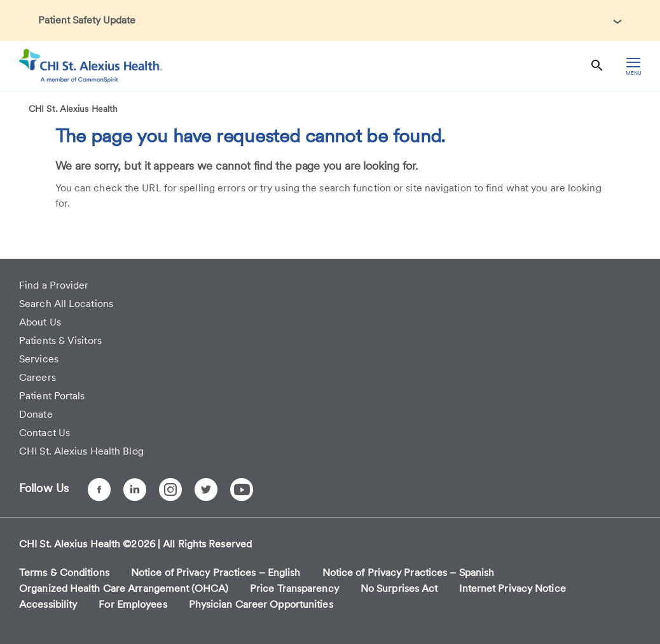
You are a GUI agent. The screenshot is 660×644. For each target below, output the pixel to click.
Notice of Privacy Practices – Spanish (409, 572)
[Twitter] (206, 490)
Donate (36, 414)
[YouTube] (242, 490)
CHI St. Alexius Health (73, 109)
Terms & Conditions (64, 572)
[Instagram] (170, 490)
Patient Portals (52, 396)
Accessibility (48, 604)
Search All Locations (66, 304)
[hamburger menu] (633, 66)
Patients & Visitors (60, 340)
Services (39, 359)
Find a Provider (54, 285)
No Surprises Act (399, 588)
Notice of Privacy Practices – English (216, 572)
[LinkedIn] (135, 490)
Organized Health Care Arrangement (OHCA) (124, 588)
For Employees (133, 604)
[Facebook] (99, 490)
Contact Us (45, 433)
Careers (38, 377)
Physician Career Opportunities (261, 604)
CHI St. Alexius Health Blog (81, 451)
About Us (40, 322)
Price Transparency (294, 588)
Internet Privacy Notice (512, 588)
